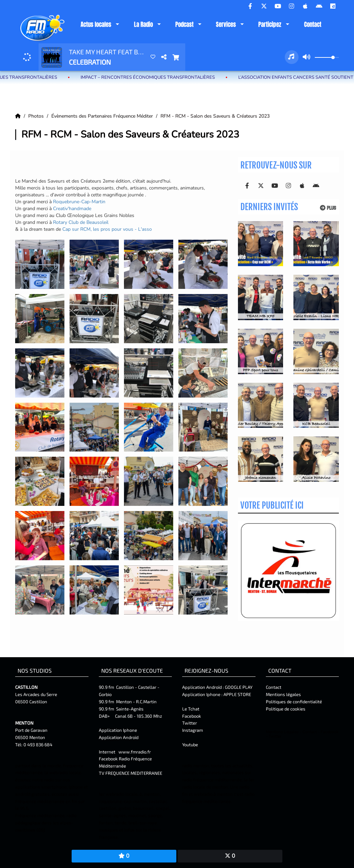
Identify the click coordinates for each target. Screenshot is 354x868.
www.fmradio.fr (135, 752)
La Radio (143, 24)
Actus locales (96, 24)
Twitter (190, 723)
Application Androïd (119, 737)
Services (226, 24)
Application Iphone (118, 730)
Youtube (190, 745)
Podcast (184, 24)
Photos (37, 116)
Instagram (192, 730)
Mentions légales (283, 694)
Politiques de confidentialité (294, 702)
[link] (79, 202)
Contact (313, 24)
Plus (328, 208)
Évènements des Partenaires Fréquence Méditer (103, 116)
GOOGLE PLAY (238, 687)
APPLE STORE (237, 694)
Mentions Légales (282, 732)
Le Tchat (191, 709)
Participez (270, 24)
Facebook (192, 716)
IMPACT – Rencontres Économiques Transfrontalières (156, 77)
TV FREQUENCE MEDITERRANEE (131, 773)
